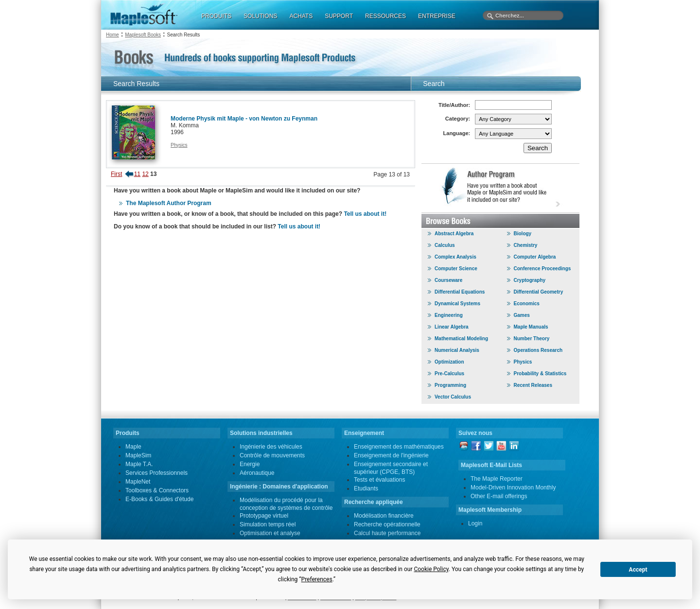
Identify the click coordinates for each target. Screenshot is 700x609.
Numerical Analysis (457, 350)
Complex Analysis (455, 257)
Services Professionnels (157, 473)
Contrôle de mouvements (272, 455)
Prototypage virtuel (264, 516)
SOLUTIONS (260, 16)
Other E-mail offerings (499, 496)
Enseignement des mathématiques (399, 447)
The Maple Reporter (497, 479)
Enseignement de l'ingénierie (391, 455)
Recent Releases (533, 385)
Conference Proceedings (542, 269)
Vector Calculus (453, 397)
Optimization (449, 362)
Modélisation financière (384, 516)
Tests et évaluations (379, 480)
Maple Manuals (531, 327)
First (116, 174)
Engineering (449, 315)
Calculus (445, 245)
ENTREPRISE (437, 16)
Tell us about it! (365, 214)
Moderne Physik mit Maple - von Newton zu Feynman (244, 119)
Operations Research (538, 350)
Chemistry (526, 245)
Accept (638, 570)
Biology (523, 234)
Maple (133, 447)
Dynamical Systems (457, 304)
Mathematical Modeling (461, 339)
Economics (527, 304)
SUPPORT (339, 16)
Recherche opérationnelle (387, 524)
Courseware (448, 280)
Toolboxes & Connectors (157, 490)
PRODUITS (216, 16)
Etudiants (366, 488)
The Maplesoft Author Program (169, 203)
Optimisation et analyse (270, 533)
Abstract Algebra (454, 234)
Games (522, 315)
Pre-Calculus (449, 374)
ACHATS (301, 16)
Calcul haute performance (387, 533)
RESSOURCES (385, 16)
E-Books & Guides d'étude (159, 499)
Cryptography (530, 280)
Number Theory (532, 339)
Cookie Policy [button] (431, 569)
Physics (179, 145)
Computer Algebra (535, 257)
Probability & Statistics (540, 374)
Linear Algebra (452, 327)
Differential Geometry (539, 292)
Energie (250, 464)
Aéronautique (257, 473)
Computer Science (456, 269)
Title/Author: (454, 105)
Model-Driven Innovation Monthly (513, 487)
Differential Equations (460, 292)
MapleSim (138, 455)
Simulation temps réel (268, 524)
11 (137, 174)
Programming (450, 385)
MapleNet (138, 482)
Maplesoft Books (143, 35)
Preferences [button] (317, 579)
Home (113, 35)
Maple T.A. (139, 464)
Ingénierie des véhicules (271, 447)
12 (145, 174)
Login (475, 523)
